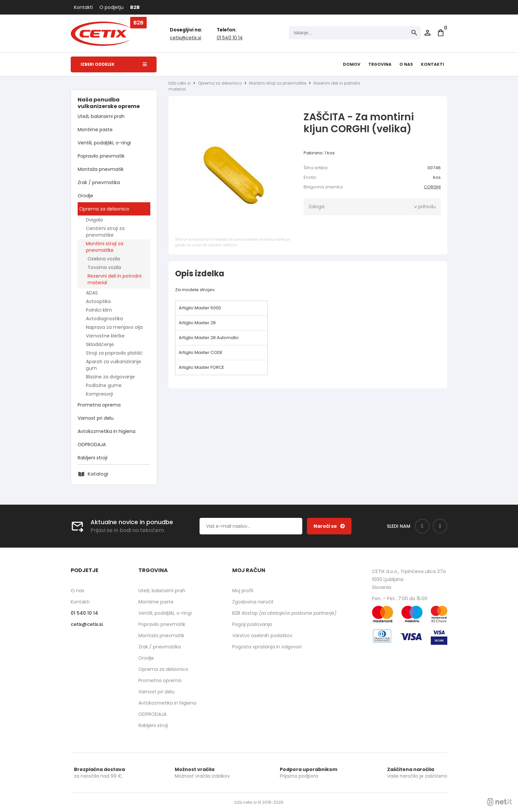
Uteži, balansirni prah (101, 116)
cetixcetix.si (185, 38)
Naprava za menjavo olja (114, 327)
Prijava (427, 33)
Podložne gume (104, 385)
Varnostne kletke (105, 336)
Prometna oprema (99, 405)
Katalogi (98, 474)
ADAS (92, 293)
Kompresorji (99, 394)
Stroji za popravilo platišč (114, 353)
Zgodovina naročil (253, 602)
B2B (135, 7)
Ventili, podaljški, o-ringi (104, 143)
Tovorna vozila (104, 267)
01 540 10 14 (230, 38)
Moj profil (243, 591)
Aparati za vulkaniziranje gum (113, 365)
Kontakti (83, 7)
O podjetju (111, 7)
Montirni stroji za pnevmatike (105, 247)
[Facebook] (422, 526)
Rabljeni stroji (92, 458)
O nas (406, 64)
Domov (352, 64)
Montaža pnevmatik (101, 169)
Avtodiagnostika (104, 319)
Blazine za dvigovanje (110, 377)
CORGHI (432, 187)
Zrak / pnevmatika (99, 182)
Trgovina (380, 64)
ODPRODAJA (92, 445)
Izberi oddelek (114, 64)
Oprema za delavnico (104, 209)
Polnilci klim (99, 310)
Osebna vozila (104, 259)
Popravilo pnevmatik (101, 156)
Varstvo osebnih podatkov (262, 636)
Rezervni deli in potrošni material (114, 279)
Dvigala (94, 220)
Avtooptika (98, 301)
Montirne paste (95, 130)
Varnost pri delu (96, 418)
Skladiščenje (100, 344)
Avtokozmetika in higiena (107, 431)
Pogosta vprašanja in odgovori (267, 647)
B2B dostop (284, 613)
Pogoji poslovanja (252, 624)
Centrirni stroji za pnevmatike (105, 232)
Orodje (85, 196)
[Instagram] (440, 526)
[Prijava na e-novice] (329, 526)
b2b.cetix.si (180, 83)
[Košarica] (441, 33)
